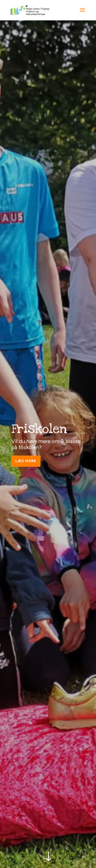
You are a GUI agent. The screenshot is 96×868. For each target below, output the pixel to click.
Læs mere (26, 461)
